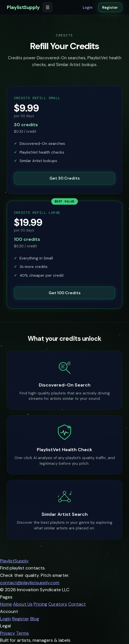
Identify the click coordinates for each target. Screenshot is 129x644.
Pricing (40, 604)
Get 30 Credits (65, 178)
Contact (77, 604)
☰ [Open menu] (48, 7)
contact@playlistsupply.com (30, 583)
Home (6, 604)
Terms (22, 633)
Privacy (7, 633)
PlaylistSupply (23, 7)
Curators (58, 604)
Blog (35, 619)
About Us (23, 604)
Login (88, 7)
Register (110, 7)
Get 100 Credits (65, 300)
